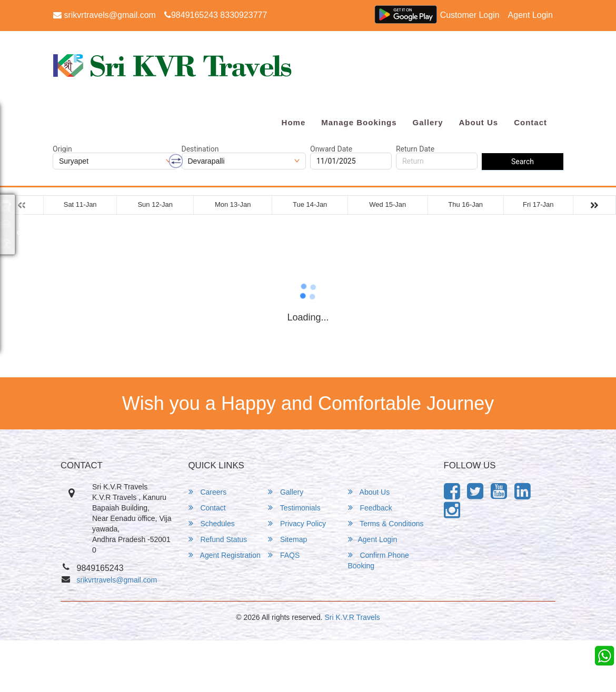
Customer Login (470, 15)
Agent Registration (225, 555)
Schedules (212, 523)
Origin (62, 149)
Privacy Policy (297, 523)
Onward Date (331, 149)
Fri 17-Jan (538, 204)
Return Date (415, 149)
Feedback (370, 508)
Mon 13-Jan (233, 204)
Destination (200, 149)
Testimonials (294, 508)
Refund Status (218, 539)
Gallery (428, 122)
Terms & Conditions (386, 523)
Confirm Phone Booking (379, 560)
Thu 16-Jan (465, 204)
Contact (530, 122)
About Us (478, 122)
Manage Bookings (359, 122)
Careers (208, 492)
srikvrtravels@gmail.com (105, 15)
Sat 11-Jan (80, 204)
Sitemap (287, 539)
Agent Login (530, 15)
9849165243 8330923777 (216, 15)
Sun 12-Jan (155, 204)
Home (294, 122)
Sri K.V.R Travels (352, 617)
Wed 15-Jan (388, 204)
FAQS (284, 555)
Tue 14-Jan (310, 204)
